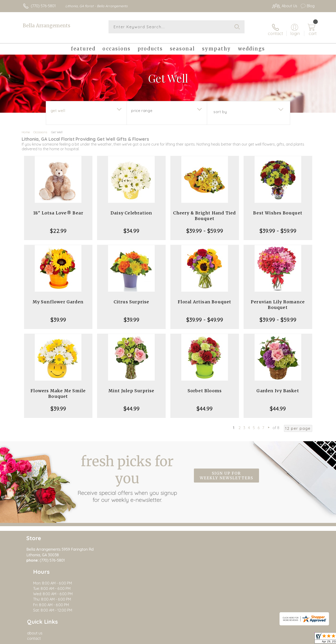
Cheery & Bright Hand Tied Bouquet (205, 212)
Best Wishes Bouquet (278, 209)
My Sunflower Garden (58, 298)
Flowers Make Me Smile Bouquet (58, 389)
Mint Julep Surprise (131, 387)
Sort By (220, 108)
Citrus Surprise (131, 298)
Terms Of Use (251, 639)
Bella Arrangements (47, 26)
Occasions (40, 128)
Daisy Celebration (131, 209)
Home (26, 128)
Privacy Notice (278, 639)
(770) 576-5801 (43, 6)
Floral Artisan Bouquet (205, 298)
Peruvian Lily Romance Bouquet (278, 300)
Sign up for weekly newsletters (226, 471)
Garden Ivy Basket (278, 387)
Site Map (302, 639)
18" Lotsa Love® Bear (58, 209)
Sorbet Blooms (205, 387)
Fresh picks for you (127, 474)
